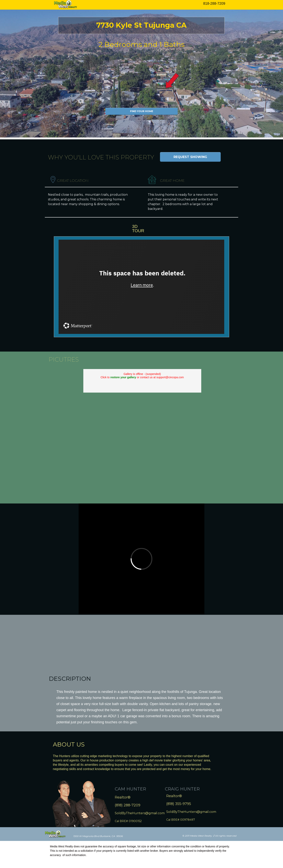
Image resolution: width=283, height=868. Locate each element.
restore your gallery (123, 377)
